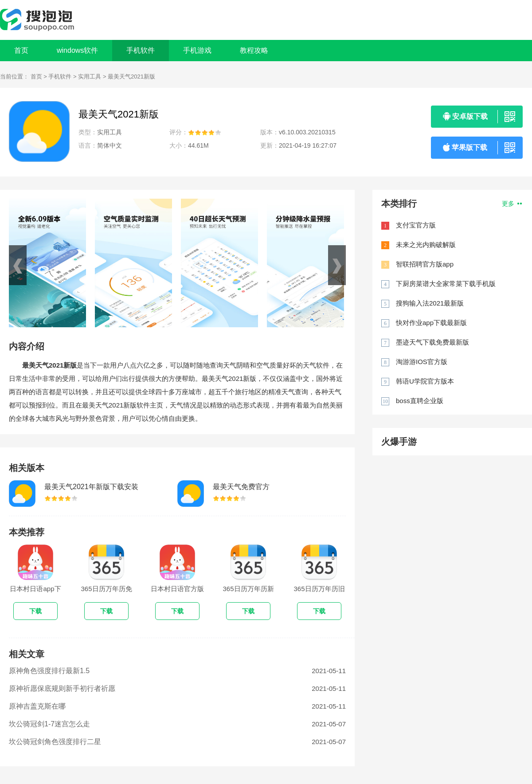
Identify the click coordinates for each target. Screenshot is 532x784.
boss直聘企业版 (420, 401)
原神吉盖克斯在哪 (37, 706)
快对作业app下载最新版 (431, 323)
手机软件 (60, 76)
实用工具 (90, 76)
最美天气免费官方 (241, 487)
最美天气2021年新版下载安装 (91, 487)
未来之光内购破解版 (426, 245)
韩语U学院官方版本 (425, 381)
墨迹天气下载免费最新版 (432, 342)
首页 (21, 50)
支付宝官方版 (416, 225)
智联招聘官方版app (425, 264)
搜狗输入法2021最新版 (430, 303)
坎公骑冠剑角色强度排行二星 (55, 742)
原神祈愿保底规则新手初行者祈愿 (62, 688)
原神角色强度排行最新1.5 (49, 671)
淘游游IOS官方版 (422, 362)
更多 (512, 204)
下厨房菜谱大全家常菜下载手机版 (446, 284)
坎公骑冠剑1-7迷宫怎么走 (49, 724)
